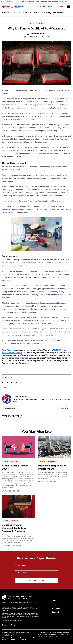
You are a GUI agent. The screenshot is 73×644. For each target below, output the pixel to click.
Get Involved (57, 612)
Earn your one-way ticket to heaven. (12, 621)
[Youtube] (12, 625)
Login (61, 7)
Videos (36, 13)
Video (5, 521)
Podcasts (27, 13)
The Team (56, 608)
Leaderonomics (39, 34)
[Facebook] (3, 625)
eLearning (46, 13)
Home (54, 601)
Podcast (42, 461)
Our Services (59, 13)
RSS (34, 638)
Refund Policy (13, 639)
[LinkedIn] (9, 625)
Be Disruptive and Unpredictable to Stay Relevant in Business (14, 528)
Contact (55, 616)
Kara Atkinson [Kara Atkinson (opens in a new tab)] (8, 350)
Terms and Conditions (23, 639)
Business (40, 23)
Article (31, 23)
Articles (17, 13)
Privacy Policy (4, 639)
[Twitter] (6, 625)
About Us (55, 604)
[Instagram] (15, 625)
